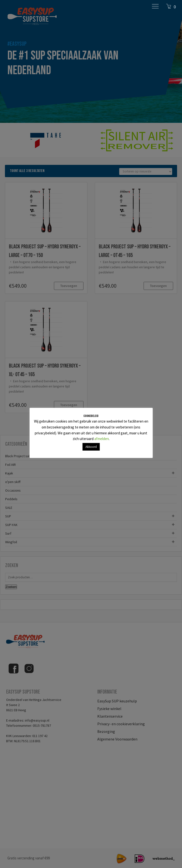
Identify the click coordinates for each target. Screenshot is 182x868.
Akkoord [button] (91, 447)
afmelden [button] (102, 439)
